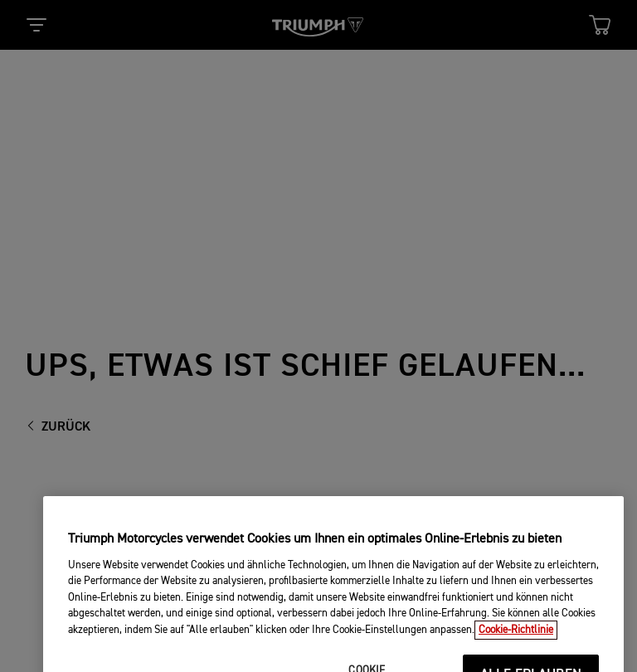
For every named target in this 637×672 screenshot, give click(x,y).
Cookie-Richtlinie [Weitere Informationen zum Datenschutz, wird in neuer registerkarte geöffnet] (516, 640)
